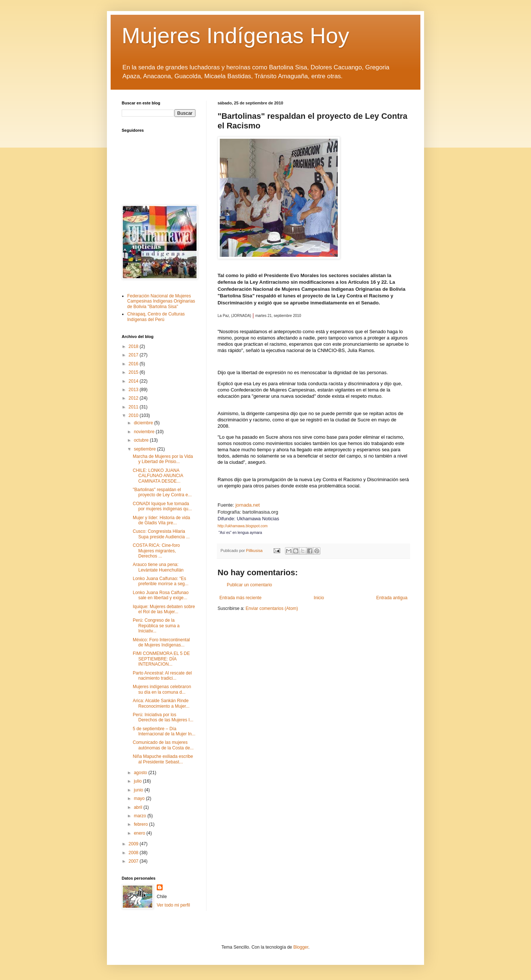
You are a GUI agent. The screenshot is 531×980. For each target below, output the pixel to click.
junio (139, 790)
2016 (134, 364)
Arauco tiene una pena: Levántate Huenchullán (158, 567)
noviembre (145, 432)
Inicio (319, 598)
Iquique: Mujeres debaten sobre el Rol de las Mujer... (164, 609)
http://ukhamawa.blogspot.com (243, 526)
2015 (134, 372)
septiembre (145, 449)
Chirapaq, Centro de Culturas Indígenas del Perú (156, 317)
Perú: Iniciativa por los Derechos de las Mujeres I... (163, 717)
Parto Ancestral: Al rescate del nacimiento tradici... (162, 676)
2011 (134, 407)
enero (140, 833)
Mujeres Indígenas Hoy (235, 36)
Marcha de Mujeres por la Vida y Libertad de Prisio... (163, 459)
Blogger (301, 947)
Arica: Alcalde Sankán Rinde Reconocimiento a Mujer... (161, 703)
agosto (141, 773)
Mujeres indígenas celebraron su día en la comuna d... (162, 689)
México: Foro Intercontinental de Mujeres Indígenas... (161, 642)
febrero (141, 824)
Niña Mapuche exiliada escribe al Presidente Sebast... (163, 759)
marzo (141, 816)
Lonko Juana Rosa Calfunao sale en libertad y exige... (161, 595)
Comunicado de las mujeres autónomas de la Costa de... (163, 745)
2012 (134, 398)
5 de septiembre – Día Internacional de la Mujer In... (164, 731)
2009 (134, 844)
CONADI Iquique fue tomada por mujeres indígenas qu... (162, 506)
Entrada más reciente (240, 598)
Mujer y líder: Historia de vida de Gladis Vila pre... (161, 520)
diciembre (144, 423)
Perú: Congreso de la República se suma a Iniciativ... (156, 626)
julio (138, 781)
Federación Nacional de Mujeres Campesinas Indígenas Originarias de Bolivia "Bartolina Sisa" (161, 301)
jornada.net (247, 505)
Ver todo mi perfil (173, 905)
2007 (134, 861)
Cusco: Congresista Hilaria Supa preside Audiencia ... (161, 534)
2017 (134, 355)
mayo (140, 798)
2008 (134, 853)
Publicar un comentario (249, 585)
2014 (134, 381)
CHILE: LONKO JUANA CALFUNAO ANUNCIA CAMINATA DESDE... (158, 476)
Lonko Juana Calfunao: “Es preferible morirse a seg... (161, 581)
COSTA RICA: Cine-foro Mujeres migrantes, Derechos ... (156, 551)
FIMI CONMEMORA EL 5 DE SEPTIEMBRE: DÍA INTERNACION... (161, 659)
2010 (134, 415)
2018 (134, 346)
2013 (134, 390)
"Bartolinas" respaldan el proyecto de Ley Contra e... (162, 492)
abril (139, 807)
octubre (142, 440)
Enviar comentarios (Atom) (272, 608)
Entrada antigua (392, 598)
